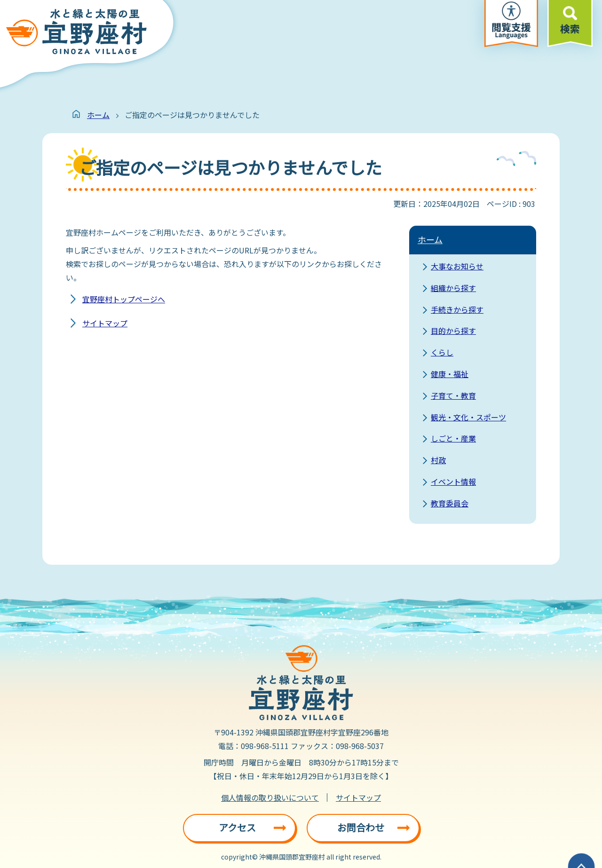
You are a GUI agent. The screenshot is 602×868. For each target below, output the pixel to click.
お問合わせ (361, 827)
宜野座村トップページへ (124, 299)
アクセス (237, 827)
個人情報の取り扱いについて (270, 797)
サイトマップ (105, 323)
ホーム (98, 115)
